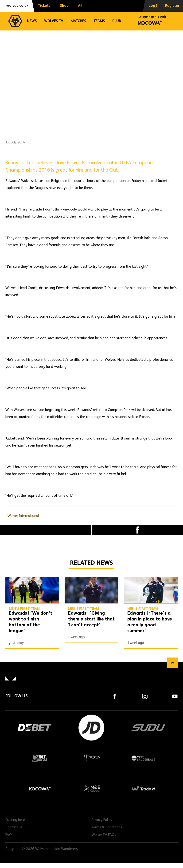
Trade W (143, 789)
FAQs (9, 835)
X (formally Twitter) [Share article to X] (46, 530)
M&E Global (92, 789)
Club (117, 21)
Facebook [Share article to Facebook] (138, 530)
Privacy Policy (102, 820)
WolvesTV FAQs (104, 835)
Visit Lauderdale (143, 758)
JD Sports (92, 728)
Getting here (15, 820)
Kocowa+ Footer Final (40, 789)
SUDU (148, 728)
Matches (78, 21)
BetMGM (40, 758)
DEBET (35, 728)
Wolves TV (54, 21)
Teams (99, 21)
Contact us (14, 827)
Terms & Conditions (107, 827)
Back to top (173, 663)
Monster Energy (92, 758)
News (32, 21)
